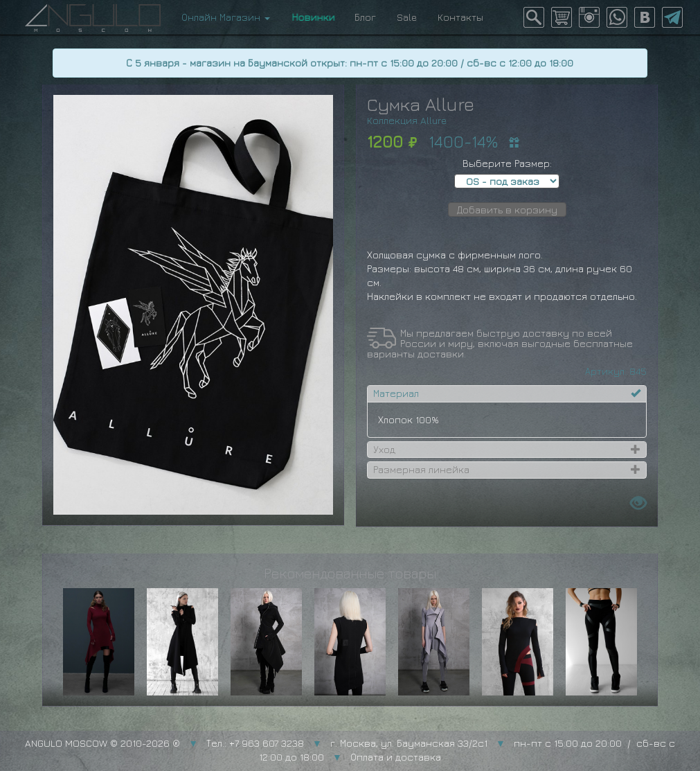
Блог (365, 17)
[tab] (507, 393)
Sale (407, 17)
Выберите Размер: (507, 163)
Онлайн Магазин (226, 17)
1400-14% (463, 141)
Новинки (312, 17)
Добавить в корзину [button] (507, 210)
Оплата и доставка (396, 757)
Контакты (460, 17)
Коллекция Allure (407, 120)
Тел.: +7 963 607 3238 (255, 743)
